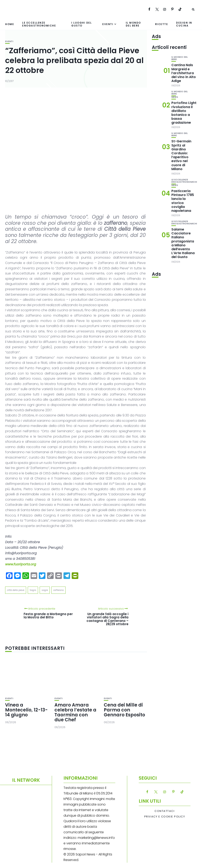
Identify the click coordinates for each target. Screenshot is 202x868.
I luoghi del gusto (81, 24)
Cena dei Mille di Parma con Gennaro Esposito (124, 710)
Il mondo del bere (133, 24)
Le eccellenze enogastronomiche (39, 24)
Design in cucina (184, 24)
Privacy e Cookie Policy (165, 817)
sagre (45, 590)
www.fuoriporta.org (21, 564)
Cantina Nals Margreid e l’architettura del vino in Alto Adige (184, 73)
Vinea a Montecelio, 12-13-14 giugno (26, 710)
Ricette (162, 24)
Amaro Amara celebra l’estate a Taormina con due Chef (75, 712)
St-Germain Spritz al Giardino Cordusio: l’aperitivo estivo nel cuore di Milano (181, 155)
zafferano (58, 590)
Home (10, 24)
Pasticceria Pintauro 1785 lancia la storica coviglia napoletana (183, 201)
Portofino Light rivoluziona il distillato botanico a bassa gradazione (184, 113)
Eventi (108, 24)
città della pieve (16, 590)
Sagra (33, 590)
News (175, 97)
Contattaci (164, 811)
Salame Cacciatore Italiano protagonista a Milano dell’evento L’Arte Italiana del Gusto (183, 243)
